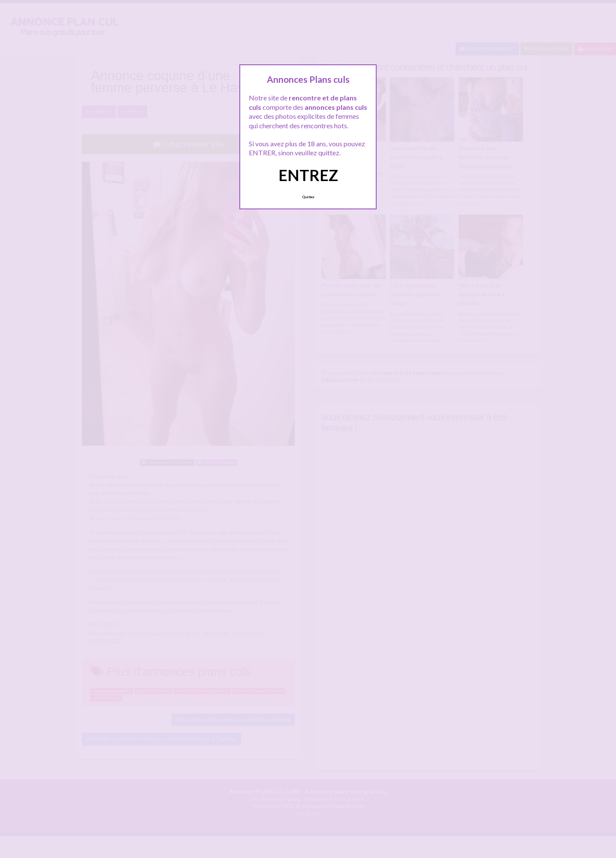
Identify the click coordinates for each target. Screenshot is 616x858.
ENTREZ (308, 175)
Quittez (308, 197)
